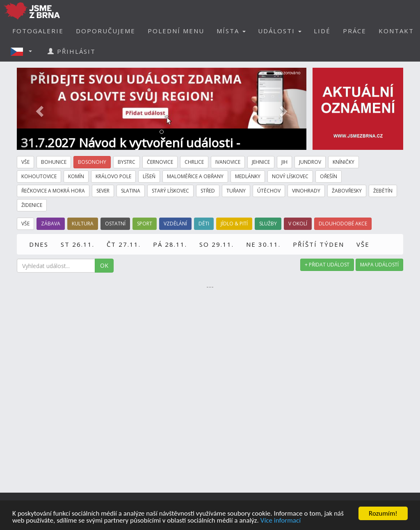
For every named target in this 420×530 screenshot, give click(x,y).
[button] (24, 51)
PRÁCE (355, 31)
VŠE (363, 244)
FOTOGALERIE (38, 31)
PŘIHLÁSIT (72, 51)
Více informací (281, 521)
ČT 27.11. (124, 244)
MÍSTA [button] (231, 31)
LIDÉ (322, 31)
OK (104, 265)
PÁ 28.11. (170, 244)
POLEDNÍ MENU (176, 31)
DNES (39, 244)
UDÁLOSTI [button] (280, 31)
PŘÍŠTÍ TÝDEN (318, 244)
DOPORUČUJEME (106, 31)
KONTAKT (396, 31)
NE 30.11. (263, 244)
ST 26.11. (78, 244)
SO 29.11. (217, 244)
